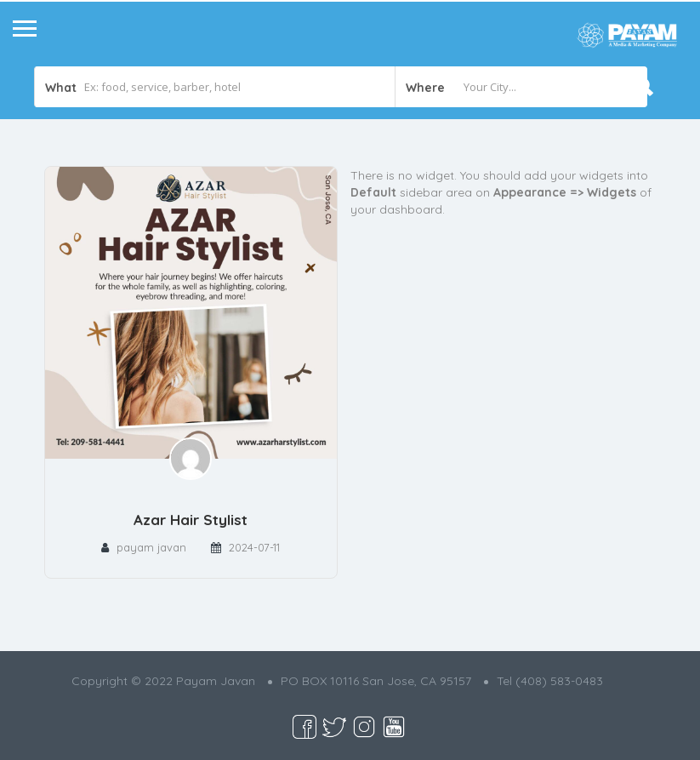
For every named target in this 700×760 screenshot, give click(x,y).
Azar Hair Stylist (191, 520)
